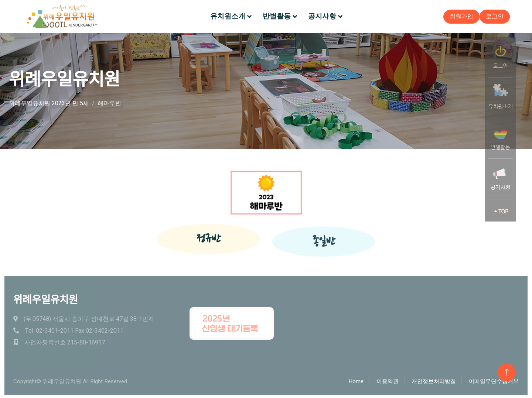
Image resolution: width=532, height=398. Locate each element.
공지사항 (322, 16)
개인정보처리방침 (434, 381)
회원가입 (461, 17)
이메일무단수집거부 (494, 381)
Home (356, 381)
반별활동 (277, 16)
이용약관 (388, 381)
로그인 (495, 17)
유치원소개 (228, 16)
